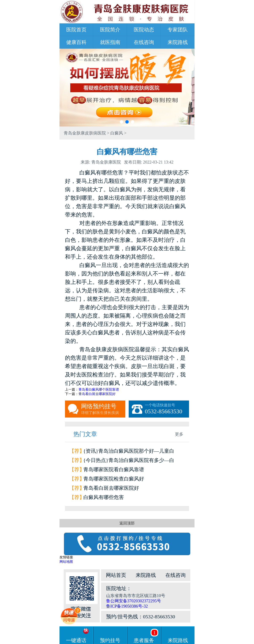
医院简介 (110, 30)
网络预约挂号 (103, 409)
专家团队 (178, 30)
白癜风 (117, 133)
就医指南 (110, 42)
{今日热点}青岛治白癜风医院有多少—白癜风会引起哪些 (129, 461)
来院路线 (178, 42)
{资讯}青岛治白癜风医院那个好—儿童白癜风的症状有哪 (129, 452)
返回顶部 (127, 523)
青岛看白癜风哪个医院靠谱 (99, 389)
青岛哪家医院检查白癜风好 (114, 479)
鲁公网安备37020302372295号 (134, 601)
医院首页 (76, 30)
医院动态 (144, 30)
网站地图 (66, 562)
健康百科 (76, 42)
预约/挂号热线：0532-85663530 (141, 617)
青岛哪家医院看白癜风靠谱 (114, 470)
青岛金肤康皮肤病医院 (85, 133)
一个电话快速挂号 (167, 409)
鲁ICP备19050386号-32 (127, 606)
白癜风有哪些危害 (104, 497)
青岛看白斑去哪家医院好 (97, 394)
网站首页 (116, 575)
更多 (179, 434)
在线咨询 (144, 42)
